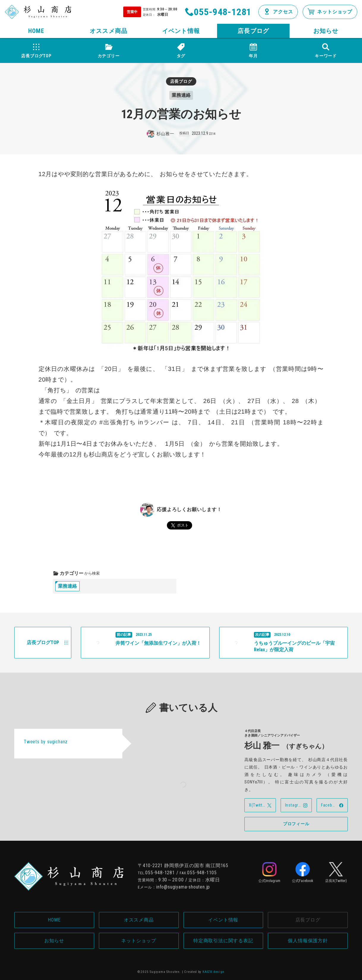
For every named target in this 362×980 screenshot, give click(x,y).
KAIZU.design (214, 972)
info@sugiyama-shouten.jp (183, 887)
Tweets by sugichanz (46, 742)
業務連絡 (67, 586)
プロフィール (296, 824)
